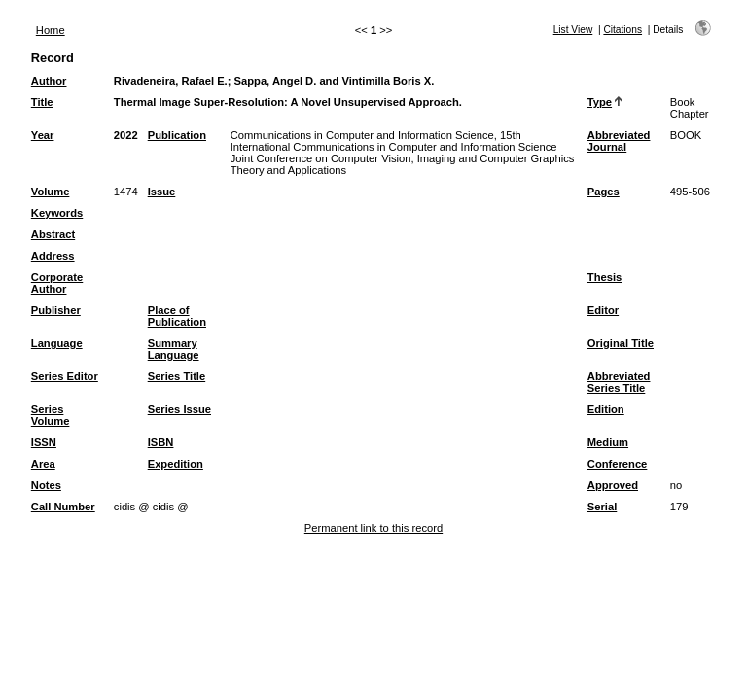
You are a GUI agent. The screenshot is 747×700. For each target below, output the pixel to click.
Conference (618, 464)
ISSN (44, 442)
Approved (613, 485)
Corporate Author (57, 283)
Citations (622, 30)
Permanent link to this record (373, 528)
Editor (603, 310)
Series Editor (65, 376)
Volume (51, 192)
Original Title (621, 343)
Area (43, 464)
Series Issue (179, 409)
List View (573, 30)
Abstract (53, 234)
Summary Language (174, 349)
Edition (606, 409)
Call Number (63, 507)
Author (49, 81)
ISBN (161, 442)
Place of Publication (177, 316)
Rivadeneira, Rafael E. (171, 81)
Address (53, 256)
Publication (177, 135)
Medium (608, 442)
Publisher (56, 310)
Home (51, 30)
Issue (162, 192)
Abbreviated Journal (619, 141)
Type (600, 102)
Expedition (176, 464)
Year (43, 135)
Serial (602, 507)
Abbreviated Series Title (619, 382)
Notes (46, 485)
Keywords (57, 213)
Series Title (177, 376)
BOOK (686, 135)
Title (42, 102)
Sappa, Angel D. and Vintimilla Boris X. (335, 81)
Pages (604, 192)
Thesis (605, 277)
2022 (126, 135)
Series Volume (51, 415)
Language (57, 343)
